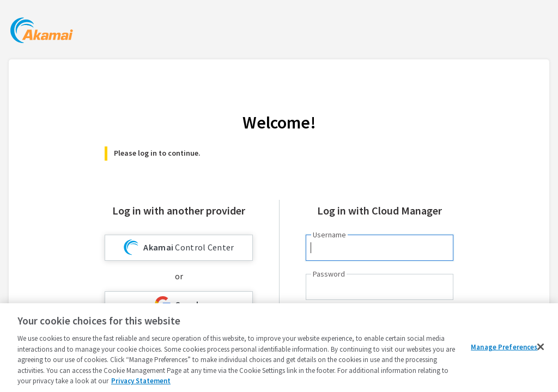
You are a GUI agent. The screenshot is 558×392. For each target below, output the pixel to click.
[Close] (541, 347)
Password (329, 274)
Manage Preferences (504, 347)
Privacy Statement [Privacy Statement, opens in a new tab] (141, 381)
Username (329, 235)
